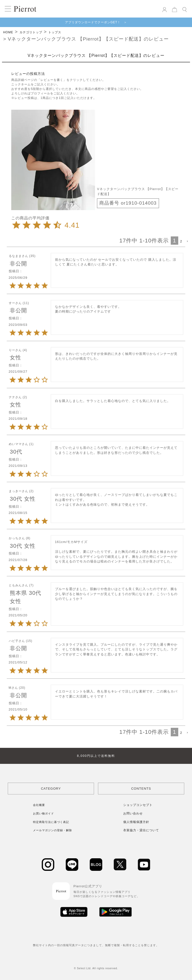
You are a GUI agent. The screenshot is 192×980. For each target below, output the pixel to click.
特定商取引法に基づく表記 (51, 822)
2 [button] (181, 241)
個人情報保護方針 (136, 822)
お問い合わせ (133, 813)
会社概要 (39, 805)
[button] (187, 242)
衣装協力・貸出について (141, 830)
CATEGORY (51, 789)
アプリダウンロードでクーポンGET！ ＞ (96, 22)
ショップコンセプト (138, 805)
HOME (8, 32)
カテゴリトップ (31, 32)
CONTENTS (141, 789)
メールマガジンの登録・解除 (52, 830)
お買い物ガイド (43, 813)
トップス (55, 32)
